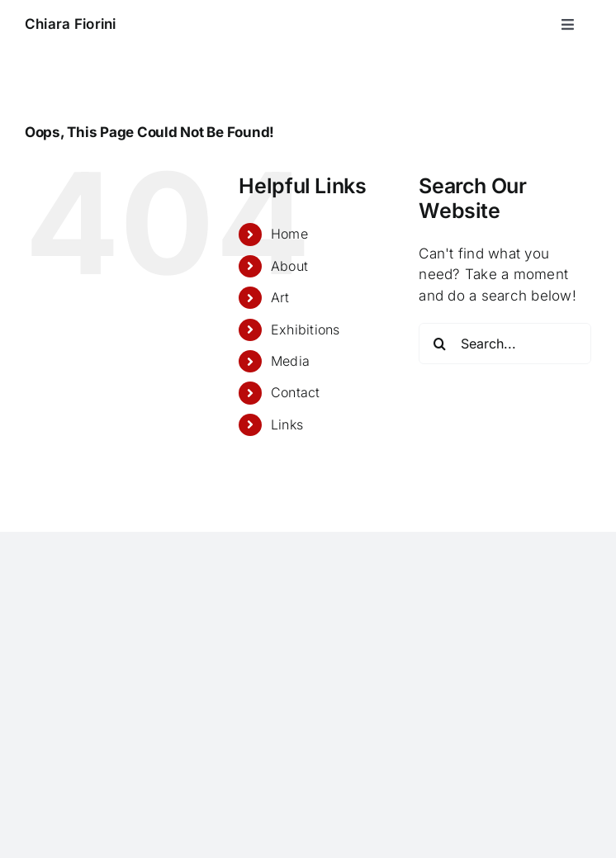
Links (287, 424)
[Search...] (505, 344)
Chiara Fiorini (71, 24)
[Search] (439, 344)
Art (280, 297)
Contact (296, 392)
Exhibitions (306, 329)
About (289, 266)
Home (289, 234)
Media (290, 361)
